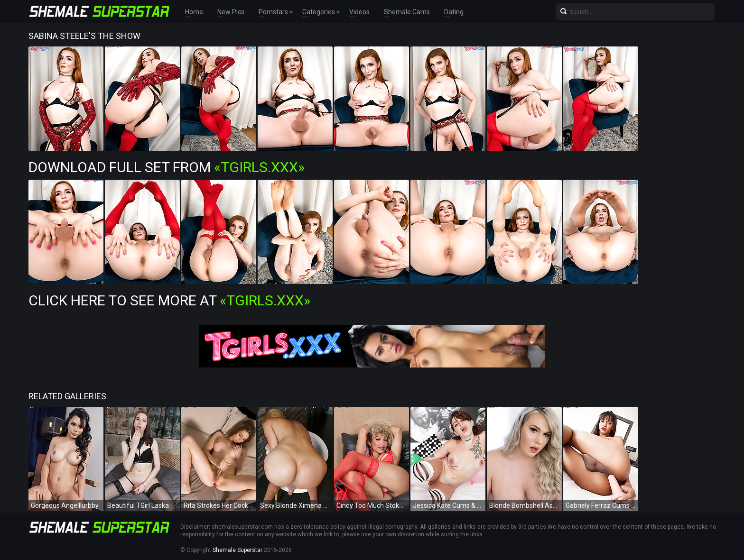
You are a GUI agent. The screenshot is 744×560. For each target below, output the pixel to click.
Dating (454, 12)
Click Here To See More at (169, 300)
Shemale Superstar (237, 550)
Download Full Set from (167, 167)
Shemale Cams (407, 12)
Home (194, 12)
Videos (359, 12)
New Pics (231, 12)
